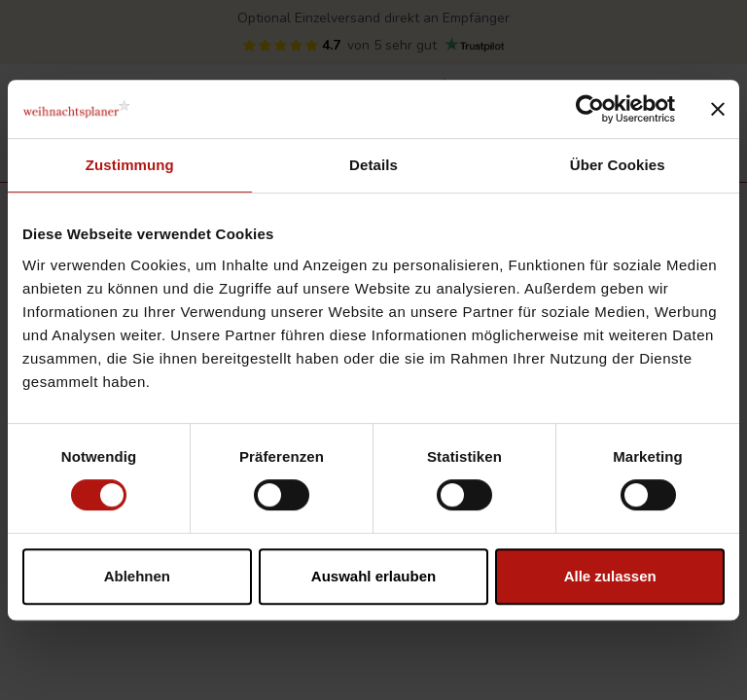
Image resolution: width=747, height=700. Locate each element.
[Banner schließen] (718, 109)
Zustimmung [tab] (130, 165)
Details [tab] (373, 165)
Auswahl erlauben (373, 576)
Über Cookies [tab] (618, 165)
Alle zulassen (610, 576)
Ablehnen (137, 576)
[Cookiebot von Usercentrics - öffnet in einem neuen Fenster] (590, 109)
